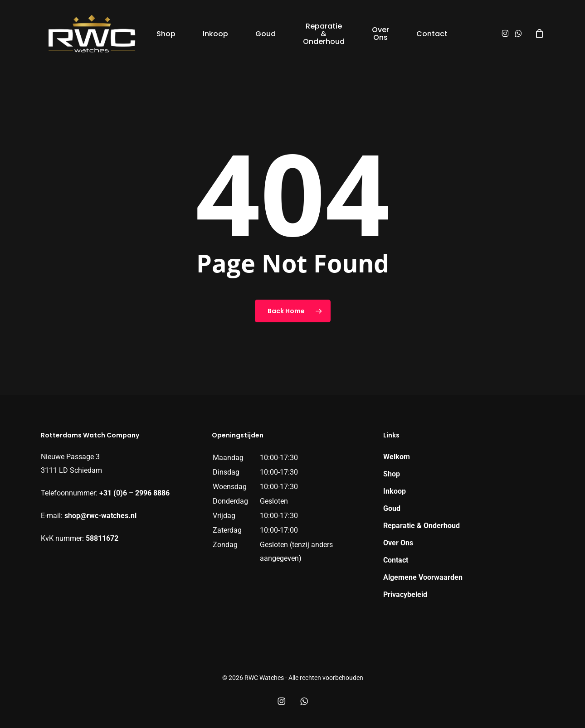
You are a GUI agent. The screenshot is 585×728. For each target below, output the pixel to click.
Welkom (397, 457)
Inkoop (395, 491)
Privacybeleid (405, 595)
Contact (396, 560)
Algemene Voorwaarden (423, 577)
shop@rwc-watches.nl (100, 516)
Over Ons (398, 543)
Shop (392, 474)
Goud (392, 508)
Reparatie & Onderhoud (422, 526)
